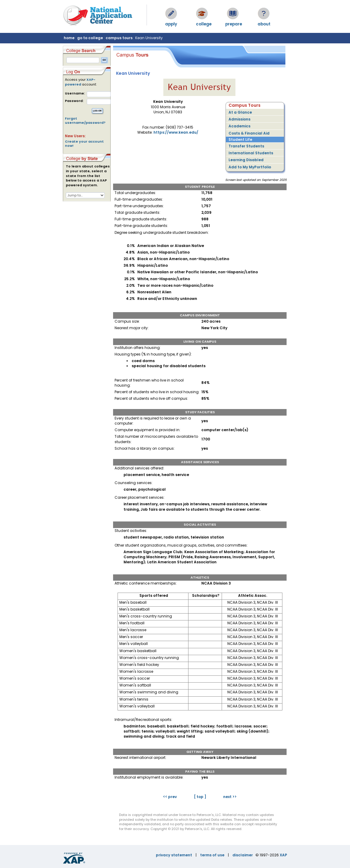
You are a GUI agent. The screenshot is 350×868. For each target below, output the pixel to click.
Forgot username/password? (85, 120)
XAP (283, 855)
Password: (74, 101)
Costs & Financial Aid (249, 133)
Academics (239, 126)
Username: (75, 93)
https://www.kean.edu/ (176, 132)
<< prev (170, 797)
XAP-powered (80, 82)
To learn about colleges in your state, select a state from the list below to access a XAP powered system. (88, 176)
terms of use (212, 855)
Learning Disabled (246, 160)
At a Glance (240, 112)
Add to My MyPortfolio (250, 167)
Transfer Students (246, 146)
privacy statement (174, 855)
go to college (90, 38)
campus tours (119, 38)
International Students (251, 153)
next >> (230, 797)
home (69, 38)
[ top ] (200, 797)
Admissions (239, 119)
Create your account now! (84, 144)
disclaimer (243, 855)
